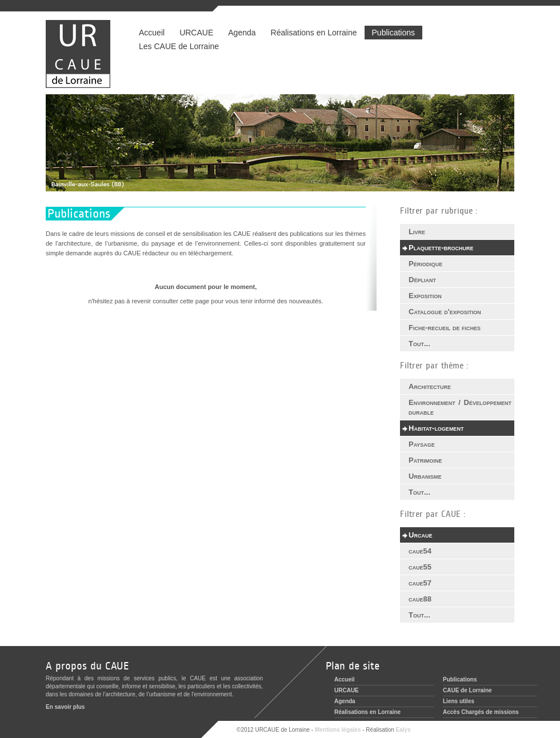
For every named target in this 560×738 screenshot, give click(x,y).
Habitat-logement (436, 428)
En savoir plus (65, 707)
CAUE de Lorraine (467, 690)
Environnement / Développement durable (460, 407)
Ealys (403, 730)
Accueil (152, 33)
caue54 (420, 551)
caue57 (420, 583)
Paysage (422, 444)
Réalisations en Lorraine (314, 33)
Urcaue (420, 535)
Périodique (425, 264)
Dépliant (422, 280)
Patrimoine (425, 460)
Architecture (430, 386)
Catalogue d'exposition (445, 312)
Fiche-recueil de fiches (445, 328)
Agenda (242, 33)
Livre (417, 232)
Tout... (419, 344)
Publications (394, 33)
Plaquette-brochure (441, 248)
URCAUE (196, 33)
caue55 (420, 567)
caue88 (420, 599)
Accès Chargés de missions (481, 712)
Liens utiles (459, 701)
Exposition (425, 296)
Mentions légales (338, 730)
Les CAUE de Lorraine (179, 46)
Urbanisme (425, 476)
